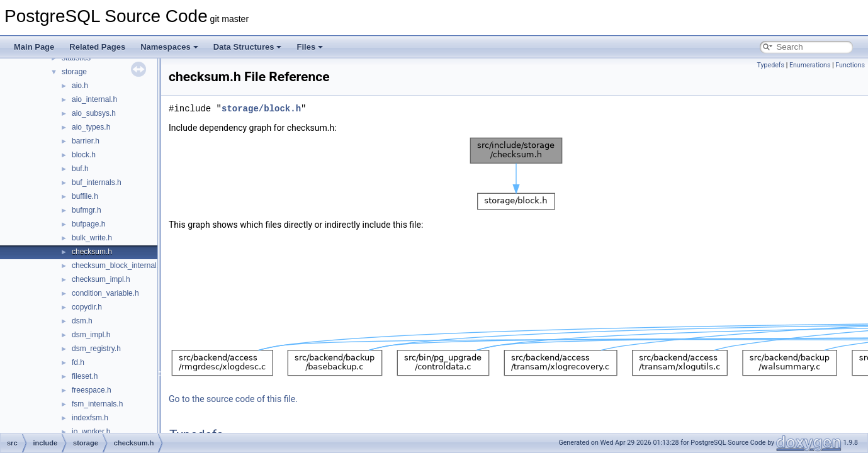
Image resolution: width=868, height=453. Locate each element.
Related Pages (97, 47)
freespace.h (92, 390)
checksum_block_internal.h (117, 266)
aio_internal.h (94, 99)
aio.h (80, 86)
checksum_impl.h (101, 279)
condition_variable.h (105, 293)
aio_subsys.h (94, 113)
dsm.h (82, 321)
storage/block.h (261, 109)
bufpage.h (88, 224)
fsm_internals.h (97, 404)
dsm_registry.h (96, 349)
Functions (850, 65)
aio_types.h (91, 127)
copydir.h (87, 307)
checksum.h (92, 252)
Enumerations (810, 65)
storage (74, 72)
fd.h (78, 362)
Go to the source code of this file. (233, 399)
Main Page (34, 47)
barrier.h (86, 141)
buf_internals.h (97, 182)
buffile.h (85, 196)
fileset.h (85, 376)
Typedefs (770, 65)
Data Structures (248, 47)
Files (310, 47)
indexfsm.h (90, 418)
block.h (84, 155)
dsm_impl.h (91, 335)
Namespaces (169, 47)
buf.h (80, 169)
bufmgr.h (87, 210)
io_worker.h (91, 432)
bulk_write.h (92, 238)
